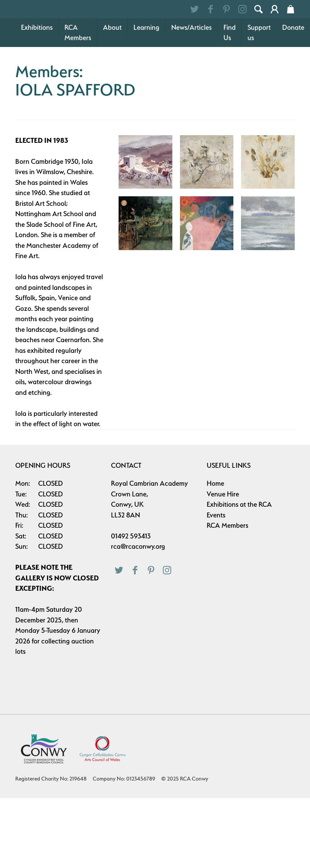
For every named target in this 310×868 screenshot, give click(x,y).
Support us (259, 71)
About (112, 65)
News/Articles (191, 65)
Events (216, 553)
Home (215, 521)
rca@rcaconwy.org (138, 584)
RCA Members (78, 71)
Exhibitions (37, 65)
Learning (146, 65)
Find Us (230, 71)
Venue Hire (223, 532)
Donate (293, 65)
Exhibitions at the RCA (239, 542)
